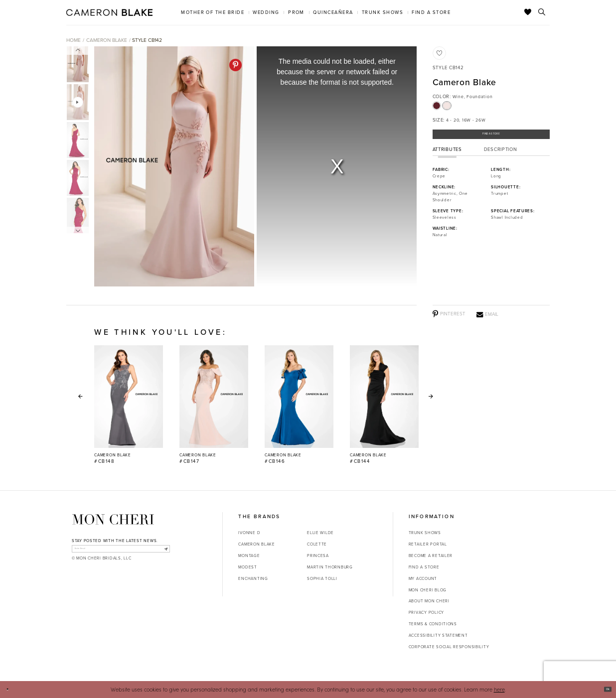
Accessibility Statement (438, 635)
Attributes (447, 157)
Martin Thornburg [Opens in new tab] (330, 567)
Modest (247, 567)
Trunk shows (425, 533)
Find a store (424, 567)
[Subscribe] (162, 552)
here (499, 689)
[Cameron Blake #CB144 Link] (384, 405)
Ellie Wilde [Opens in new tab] (320, 533)
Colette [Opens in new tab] (317, 544)
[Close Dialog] (11, 690)
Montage (249, 556)
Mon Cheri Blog (428, 590)
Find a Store (491, 138)
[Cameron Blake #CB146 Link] (299, 405)
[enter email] (121, 552)
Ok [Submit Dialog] (604, 689)
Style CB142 (147, 40)
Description (501, 157)
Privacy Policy (426, 612)
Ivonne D (249, 533)
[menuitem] (213, 12)
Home (74, 40)
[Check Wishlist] (528, 12)
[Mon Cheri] (113, 519)
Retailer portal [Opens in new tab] (428, 544)
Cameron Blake (107, 40)
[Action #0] (174, 167)
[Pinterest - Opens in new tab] (235, 65)
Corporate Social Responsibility (449, 647)
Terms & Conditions (433, 624)
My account (423, 578)
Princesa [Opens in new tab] (318, 556)
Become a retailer (431, 556)
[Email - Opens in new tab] (487, 314)
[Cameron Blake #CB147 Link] (214, 405)
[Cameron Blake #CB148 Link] (129, 405)
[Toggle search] (542, 12)
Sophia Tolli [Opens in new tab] (322, 578)
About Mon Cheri (429, 601)
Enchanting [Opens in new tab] (253, 578)
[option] (173, 167)
